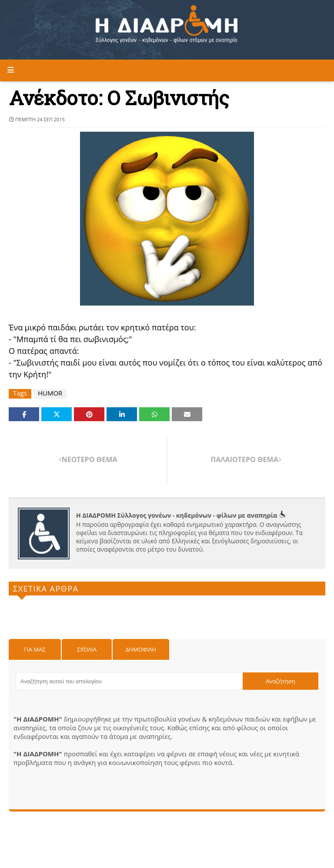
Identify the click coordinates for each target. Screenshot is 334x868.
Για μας (35, 649)
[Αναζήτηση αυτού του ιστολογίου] (129, 681)
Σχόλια (87, 649)
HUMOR (50, 393)
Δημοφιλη (141, 649)
